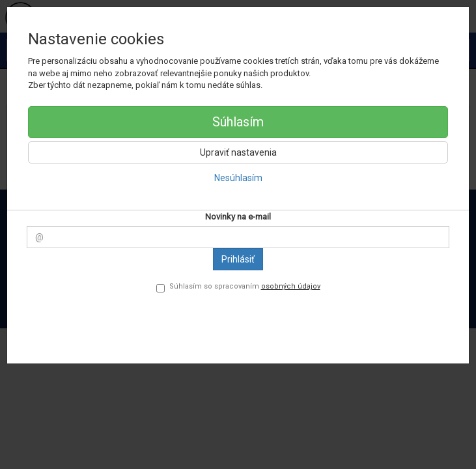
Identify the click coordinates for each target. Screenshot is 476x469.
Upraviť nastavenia (238, 152)
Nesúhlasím (238, 178)
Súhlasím (238, 122)
